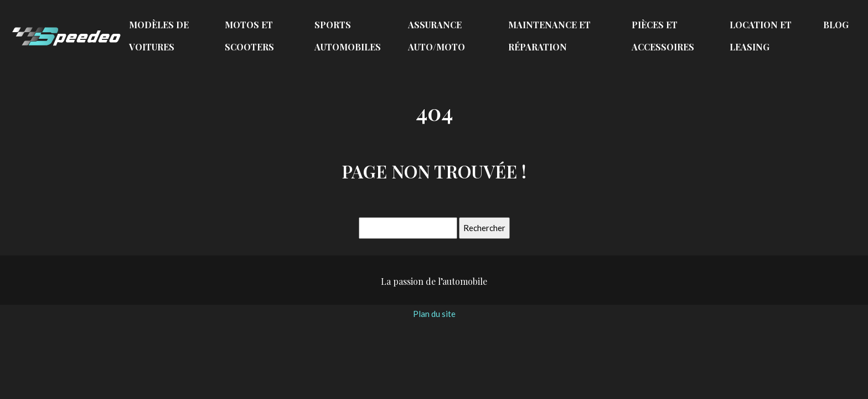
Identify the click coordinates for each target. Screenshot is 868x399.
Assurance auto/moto (436, 36)
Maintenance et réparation (549, 36)
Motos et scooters (249, 36)
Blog (836, 25)
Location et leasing (761, 36)
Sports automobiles (348, 36)
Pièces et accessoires (663, 36)
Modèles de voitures (159, 36)
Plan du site (434, 314)
